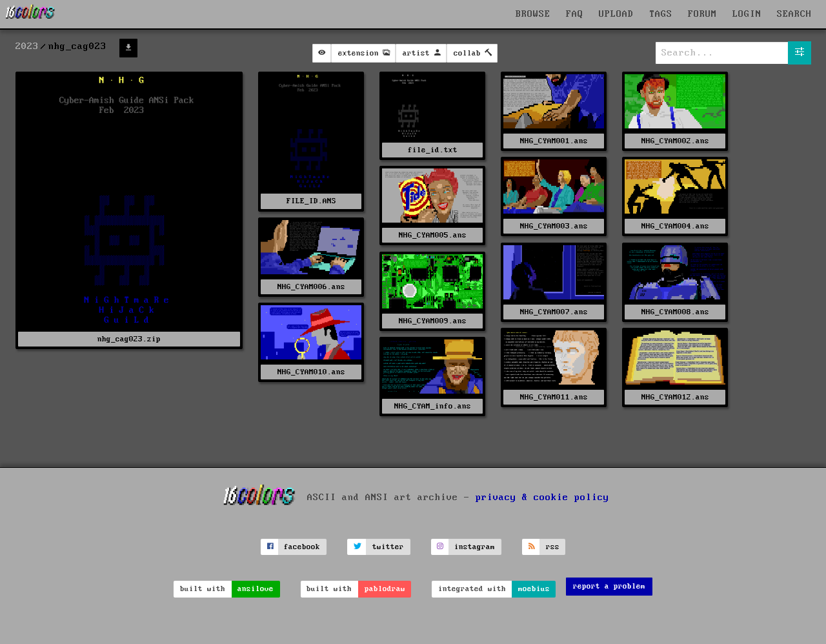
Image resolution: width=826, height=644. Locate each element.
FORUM (702, 14)
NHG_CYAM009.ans (433, 321)
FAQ (575, 14)
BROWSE (533, 14)
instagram (475, 547)
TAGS (661, 14)
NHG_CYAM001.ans (554, 141)
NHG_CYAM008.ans (675, 312)
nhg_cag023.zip (129, 339)
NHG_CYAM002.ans (675, 141)
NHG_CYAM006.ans (311, 287)
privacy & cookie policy (542, 498)
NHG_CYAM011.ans (554, 397)
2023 (27, 46)
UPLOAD (616, 14)
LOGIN (747, 14)
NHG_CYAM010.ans (311, 372)
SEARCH (794, 14)
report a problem (609, 586)
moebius (534, 589)
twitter (388, 547)
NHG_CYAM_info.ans (433, 406)
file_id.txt (433, 150)
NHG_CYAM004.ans (675, 226)
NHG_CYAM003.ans (554, 226)
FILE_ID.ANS (311, 201)
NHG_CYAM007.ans (554, 312)
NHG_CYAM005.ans (433, 235)
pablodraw (385, 589)
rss (553, 547)
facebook (302, 547)
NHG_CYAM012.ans (675, 397)
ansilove (256, 589)
